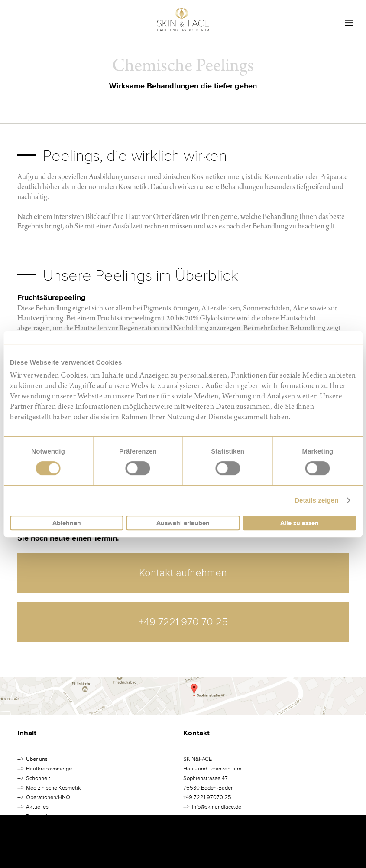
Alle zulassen (300, 523)
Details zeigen (316, 500)
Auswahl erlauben (183, 523)
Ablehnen (67, 523)
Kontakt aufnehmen (183, 573)
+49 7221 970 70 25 (183, 622)
